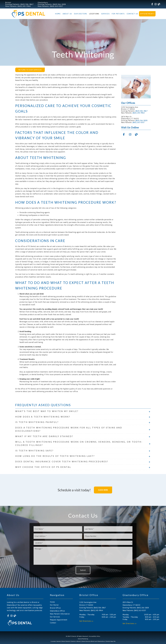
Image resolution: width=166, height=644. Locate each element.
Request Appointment (59, 620)
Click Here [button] (103, 490)
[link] (152, 4)
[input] (58, 529)
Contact (53, 623)
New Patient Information (60, 614)
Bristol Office (55, 608)
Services (105, 14)
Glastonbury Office (57, 611)
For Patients (118, 14)
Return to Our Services (30, 70)
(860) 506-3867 (27, 4)
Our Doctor (54, 605)
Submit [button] (83, 570)
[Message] (83, 556)
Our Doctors (81, 14)
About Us (67, 14)
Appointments (147, 14)
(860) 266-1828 (59, 4)
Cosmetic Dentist (56, 641)
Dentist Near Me (111, 641)
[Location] (83, 543)
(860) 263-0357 (56, 6)
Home (58, 14)
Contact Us (132, 14)
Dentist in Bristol (76, 641)
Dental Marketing (83, 639)
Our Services (55, 617)
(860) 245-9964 (24, 6)
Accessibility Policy (95, 636)
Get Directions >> (86, 621)
